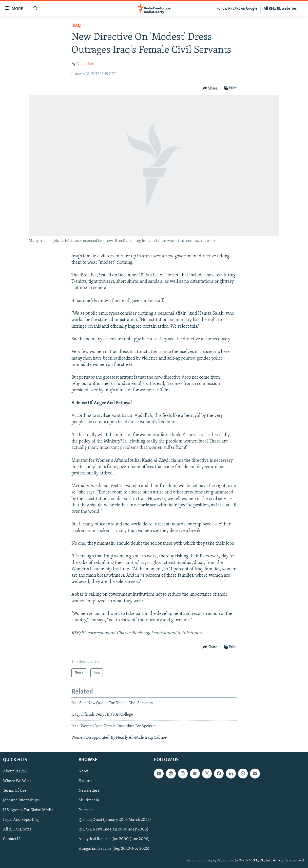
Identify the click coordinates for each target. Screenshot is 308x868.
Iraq (76, 25)
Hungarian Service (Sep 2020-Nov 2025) (114, 849)
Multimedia (89, 801)
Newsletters (89, 791)
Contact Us (12, 839)
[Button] (210, 88)
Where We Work (17, 781)
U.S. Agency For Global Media (28, 810)
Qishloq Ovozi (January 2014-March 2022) (115, 820)
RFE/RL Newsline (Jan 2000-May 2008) (113, 829)
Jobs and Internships (21, 801)
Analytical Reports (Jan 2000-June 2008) (114, 839)
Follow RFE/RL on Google (237, 9)
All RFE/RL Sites (17, 829)
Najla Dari (85, 64)
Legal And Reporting (21, 820)
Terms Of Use (15, 791)
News (83, 772)
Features (86, 781)
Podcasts (86, 810)
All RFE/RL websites (280, 9)
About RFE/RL (15, 772)
